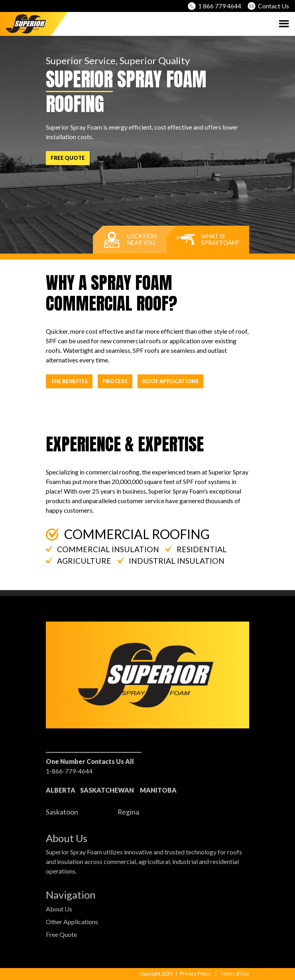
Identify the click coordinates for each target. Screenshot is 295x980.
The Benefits (69, 381)
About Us (59, 909)
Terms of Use (234, 974)
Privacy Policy (196, 974)
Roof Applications (170, 381)
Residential (196, 549)
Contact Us (268, 6)
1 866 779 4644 (214, 6)
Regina (128, 812)
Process (115, 381)
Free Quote (68, 158)
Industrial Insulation (171, 561)
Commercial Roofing (128, 534)
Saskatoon (62, 812)
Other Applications (72, 922)
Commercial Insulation (102, 549)
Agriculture (79, 561)
